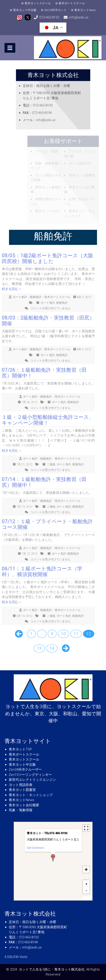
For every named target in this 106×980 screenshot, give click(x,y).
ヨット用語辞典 (21, 785)
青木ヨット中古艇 (25, 10)
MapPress (88, 899)
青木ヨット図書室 (22, 790)
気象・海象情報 (21, 810)
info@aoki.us (79, 17)
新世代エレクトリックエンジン (32, 780)
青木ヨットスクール (38, 3)
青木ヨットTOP (20, 749)
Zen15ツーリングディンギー (30, 775)
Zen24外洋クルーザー (25, 770)
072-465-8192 (49, 17)
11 (76, 634)
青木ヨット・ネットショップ (31, 795)
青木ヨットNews (85, 10)
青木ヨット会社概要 (24, 805)
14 (52, 648)
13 (39, 648)
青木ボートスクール (72, 3)
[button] (53, 858)
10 (63, 634)
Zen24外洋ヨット (55, 10)
